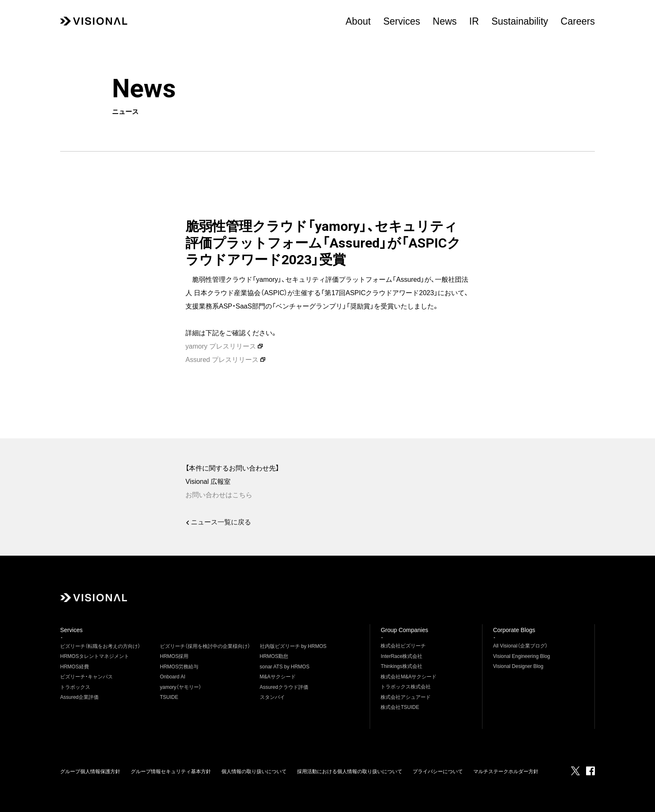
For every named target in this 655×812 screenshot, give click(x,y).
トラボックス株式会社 (406, 687)
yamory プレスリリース (221, 346)
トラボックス (75, 687)
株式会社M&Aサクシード (409, 677)
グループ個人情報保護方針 (90, 772)
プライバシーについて (438, 772)
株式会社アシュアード (406, 697)
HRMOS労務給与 (179, 667)
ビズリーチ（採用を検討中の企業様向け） (205, 646)
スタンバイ (272, 697)
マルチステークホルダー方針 (506, 772)
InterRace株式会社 (401, 656)
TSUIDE (169, 697)
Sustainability (520, 21)
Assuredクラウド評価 (284, 687)
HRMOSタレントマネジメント (95, 656)
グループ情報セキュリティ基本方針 (171, 772)
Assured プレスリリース (222, 360)
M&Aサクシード (278, 677)
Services (401, 21)
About (358, 21)
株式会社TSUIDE (400, 707)
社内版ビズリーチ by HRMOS (293, 646)
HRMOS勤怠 (274, 656)
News (445, 21)
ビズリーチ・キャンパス (86, 677)
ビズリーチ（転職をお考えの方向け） (100, 646)
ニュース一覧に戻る (222, 522)
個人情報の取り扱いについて (254, 772)
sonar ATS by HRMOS (285, 667)
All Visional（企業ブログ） (520, 646)
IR (474, 21)
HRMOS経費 (75, 667)
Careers (578, 21)
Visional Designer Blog (518, 666)
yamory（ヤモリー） (181, 687)
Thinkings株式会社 (401, 666)
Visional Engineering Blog (522, 656)
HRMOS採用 (174, 656)
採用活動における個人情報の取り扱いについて (350, 772)
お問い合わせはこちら (219, 495)
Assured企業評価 (79, 697)
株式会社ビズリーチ (403, 646)
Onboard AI (173, 677)
